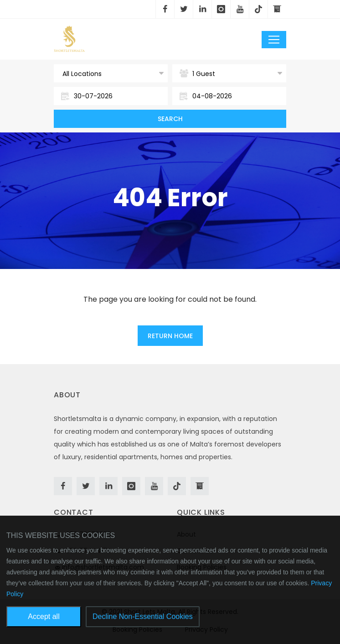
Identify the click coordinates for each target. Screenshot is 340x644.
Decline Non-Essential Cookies (143, 616)
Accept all (44, 616)
